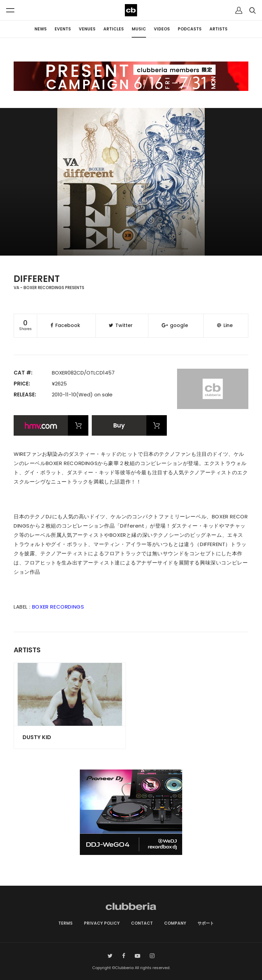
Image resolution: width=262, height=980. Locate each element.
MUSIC (139, 29)
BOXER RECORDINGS (58, 607)
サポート (206, 923)
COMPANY (175, 923)
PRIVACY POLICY (102, 923)
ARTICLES (114, 29)
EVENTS (63, 29)
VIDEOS (162, 29)
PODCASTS (190, 29)
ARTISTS (219, 29)
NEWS (41, 29)
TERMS (65, 923)
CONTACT (142, 923)
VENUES (87, 29)
